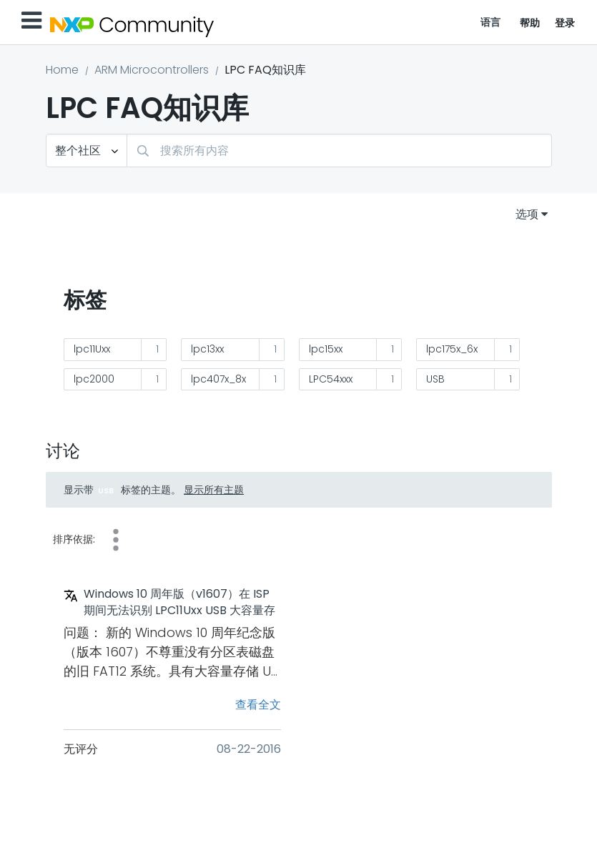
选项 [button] (527, 214)
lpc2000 (94, 379)
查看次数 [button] (116, 540)
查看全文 (258, 705)
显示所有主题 (214, 490)
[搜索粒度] (87, 151)
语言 (491, 22)
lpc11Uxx (92, 349)
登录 (565, 23)
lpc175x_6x (452, 349)
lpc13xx (207, 349)
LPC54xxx (331, 379)
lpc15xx (326, 349)
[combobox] (339, 151)
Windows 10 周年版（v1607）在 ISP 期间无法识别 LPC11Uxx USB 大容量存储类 (179, 603)
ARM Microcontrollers (152, 70)
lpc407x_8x (218, 379)
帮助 (530, 23)
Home (62, 70)
